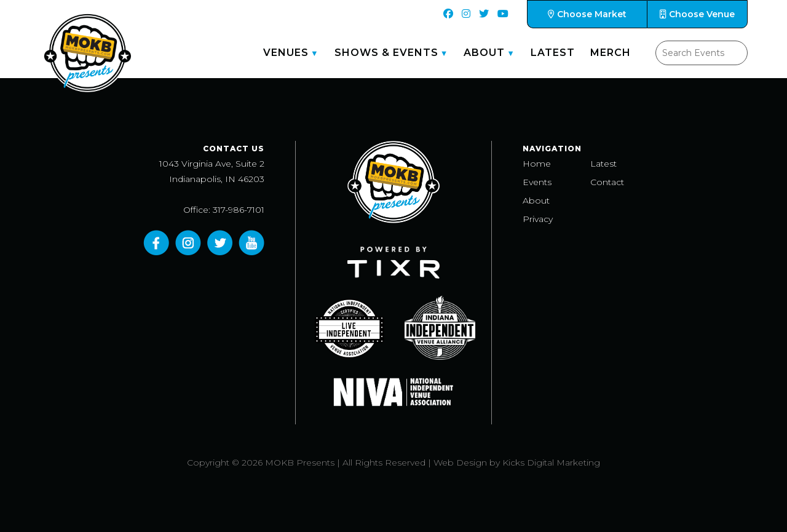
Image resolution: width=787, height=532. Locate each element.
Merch (611, 53)
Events (537, 182)
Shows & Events (386, 53)
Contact (607, 182)
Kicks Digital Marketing (551, 463)
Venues (286, 53)
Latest (553, 53)
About (484, 53)
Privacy (538, 219)
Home (537, 164)
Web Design (460, 463)
